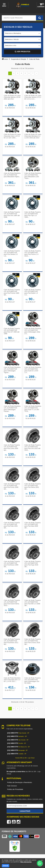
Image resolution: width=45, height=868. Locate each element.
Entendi (6, 866)
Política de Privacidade (15, 789)
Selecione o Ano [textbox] (11, 45)
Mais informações (26, 862)
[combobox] (22, 34)
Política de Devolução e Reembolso (20, 782)
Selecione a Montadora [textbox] (13, 33)
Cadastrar (25, 811)
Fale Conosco (12, 786)
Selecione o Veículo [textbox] (12, 39)
